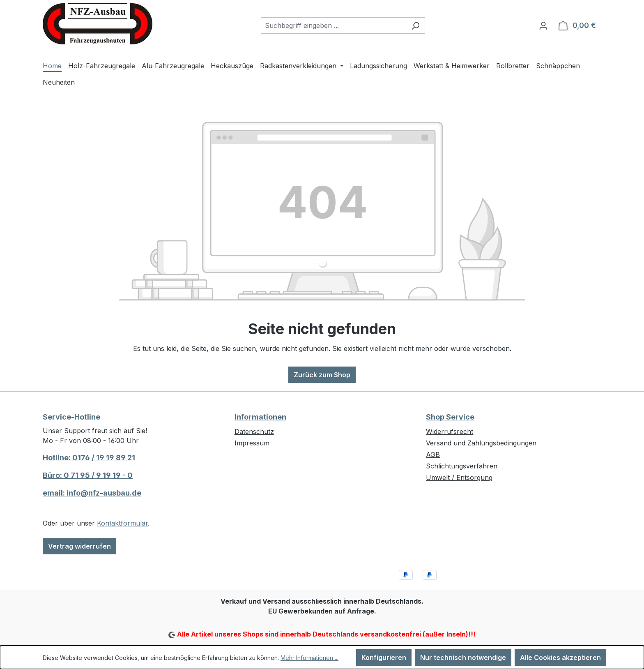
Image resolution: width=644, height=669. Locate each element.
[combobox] (333, 25)
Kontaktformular (122, 523)
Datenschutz (254, 431)
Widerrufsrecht (450, 431)
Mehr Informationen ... (309, 658)
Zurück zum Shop (322, 375)
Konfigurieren (384, 657)
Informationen (260, 417)
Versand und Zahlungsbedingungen (481, 443)
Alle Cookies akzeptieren (560, 657)
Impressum (252, 443)
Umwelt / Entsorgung (459, 478)
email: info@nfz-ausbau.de (92, 493)
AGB (433, 454)
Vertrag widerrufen (79, 546)
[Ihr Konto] (543, 25)
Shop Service (450, 417)
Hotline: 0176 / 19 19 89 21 (89, 458)
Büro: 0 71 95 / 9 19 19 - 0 (88, 475)
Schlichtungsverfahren (462, 466)
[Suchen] (415, 25)
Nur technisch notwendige (463, 657)
